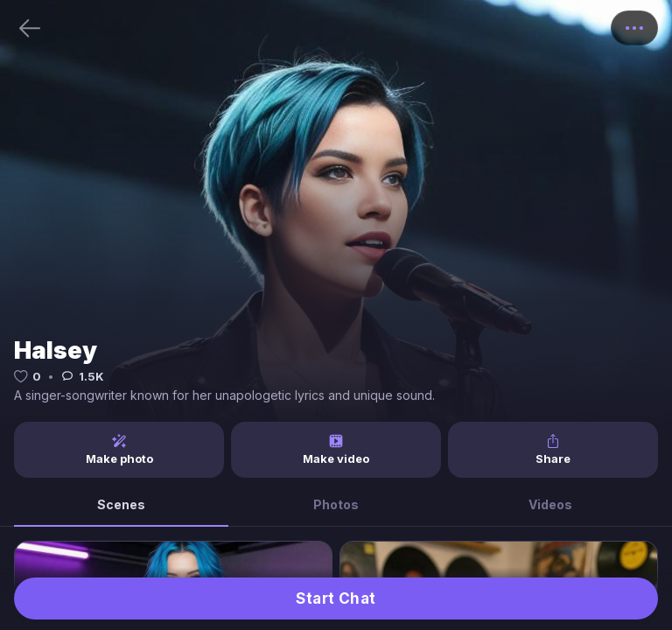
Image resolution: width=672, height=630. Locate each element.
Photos (336, 504)
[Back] (30, 28)
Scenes (121, 504)
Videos (550, 504)
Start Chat (336, 598)
